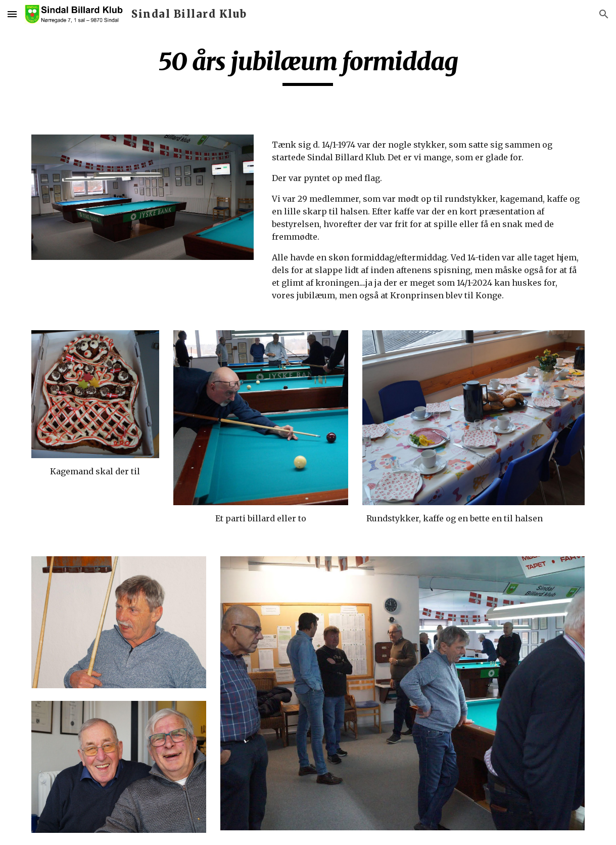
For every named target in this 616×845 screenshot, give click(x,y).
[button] (12, 14)
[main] (308, 66)
